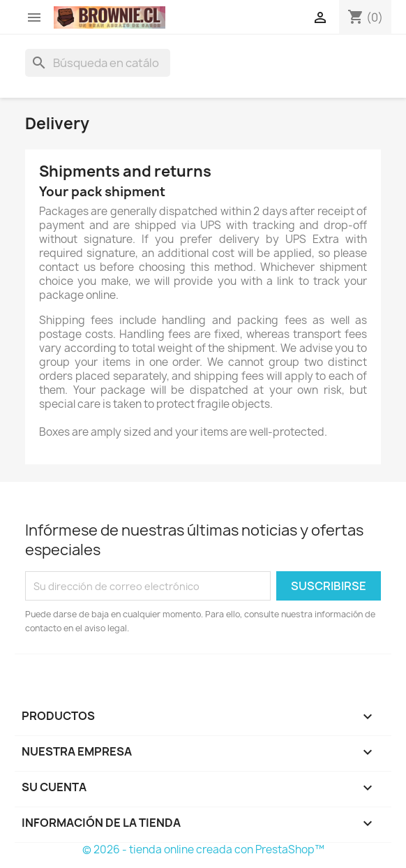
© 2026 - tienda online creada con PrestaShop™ (203, 849)
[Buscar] (98, 63)
